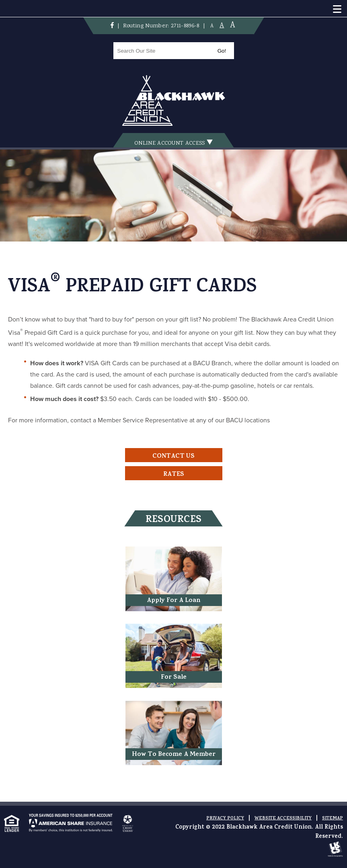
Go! (222, 51)
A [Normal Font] (222, 26)
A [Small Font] (212, 26)
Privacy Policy (225, 819)
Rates (174, 475)
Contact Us (173, 457)
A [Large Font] (233, 26)
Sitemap (333, 819)
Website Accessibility (283, 819)
